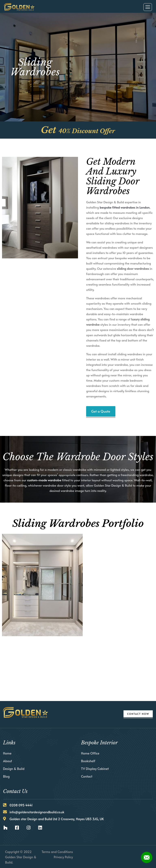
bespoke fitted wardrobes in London (125, 207)
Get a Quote (101, 411)
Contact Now (138, 714)
